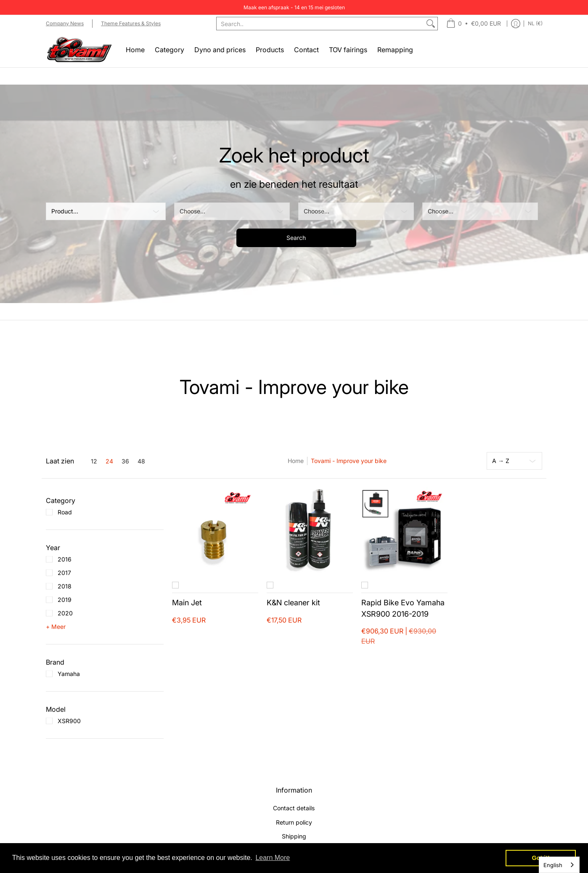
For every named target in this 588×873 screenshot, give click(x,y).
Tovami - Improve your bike (349, 461)
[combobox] (320, 24)
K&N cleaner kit (293, 603)
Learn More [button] (273, 858)
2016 (65, 559)
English (553, 865)
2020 (65, 613)
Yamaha (69, 674)
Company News (65, 23)
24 (109, 461)
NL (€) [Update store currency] (535, 23)
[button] (61, 500)
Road (65, 512)
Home (296, 461)
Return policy (294, 822)
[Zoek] (431, 24)
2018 (65, 586)
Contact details (294, 808)
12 (94, 461)
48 (141, 461)
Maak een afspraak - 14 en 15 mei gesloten (294, 7)
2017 (64, 573)
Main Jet (187, 603)
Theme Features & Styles (131, 23)
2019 (65, 600)
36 (125, 461)
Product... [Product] (65, 211)
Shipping (294, 836)
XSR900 (69, 721)
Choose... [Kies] (192, 211)
